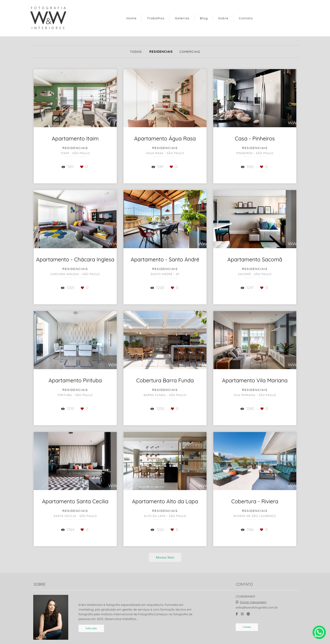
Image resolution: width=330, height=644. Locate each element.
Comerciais (190, 52)
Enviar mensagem (253, 596)
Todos (136, 52)
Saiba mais (91, 623)
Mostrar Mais (165, 557)
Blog (204, 18)
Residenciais (161, 52)
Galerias (182, 18)
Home (132, 18)
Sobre (223, 18)
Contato (246, 18)
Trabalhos (156, 18)
